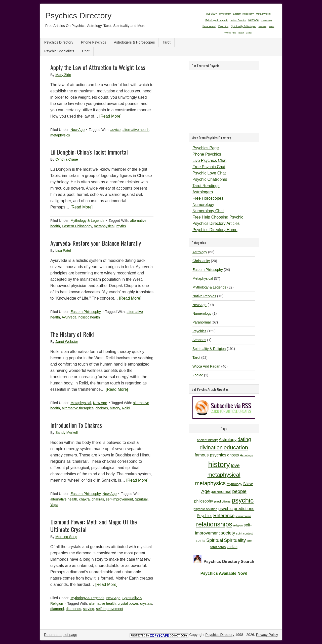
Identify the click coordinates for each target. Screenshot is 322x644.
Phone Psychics (94, 42)
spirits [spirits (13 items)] (201, 541)
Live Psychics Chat (209, 160)
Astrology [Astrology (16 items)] (228, 440)
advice (115, 130)
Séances (199, 340)
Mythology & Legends (87, 221)
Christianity (201, 261)
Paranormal (202, 322)
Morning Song (66, 537)
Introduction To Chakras (76, 425)
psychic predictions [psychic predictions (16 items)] (236, 509)
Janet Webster (67, 342)
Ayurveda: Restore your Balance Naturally (96, 243)
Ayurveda (69, 317)
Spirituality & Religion (209, 349)
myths (121, 226)
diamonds (73, 609)
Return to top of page (61, 635)
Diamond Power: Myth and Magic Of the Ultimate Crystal (94, 525)
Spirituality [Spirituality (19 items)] (235, 540)
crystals (146, 603)
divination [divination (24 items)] (211, 448)
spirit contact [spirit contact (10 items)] (244, 533)
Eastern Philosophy (77, 226)
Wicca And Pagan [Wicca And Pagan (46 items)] (234, 33)
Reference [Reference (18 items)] (224, 515)
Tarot (166, 42)
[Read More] (110, 116)
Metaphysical (81, 403)
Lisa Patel (63, 251)
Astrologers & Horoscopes (134, 42)
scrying (89, 609)
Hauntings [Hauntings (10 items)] (246, 455)
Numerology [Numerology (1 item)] (267, 20)
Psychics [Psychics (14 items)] (205, 516)
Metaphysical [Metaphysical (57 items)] (263, 14)
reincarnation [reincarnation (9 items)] (243, 516)
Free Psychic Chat (209, 167)
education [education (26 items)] (236, 448)
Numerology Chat (208, 211)
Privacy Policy (267, 635)
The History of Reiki (72, 334)
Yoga (54, 505)
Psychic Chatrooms (210, 179)
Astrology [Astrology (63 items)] (211, 14)
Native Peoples (204, 296)
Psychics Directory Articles (216, 223)
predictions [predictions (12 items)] (222, 501)
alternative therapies (78, 408)
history (115, 408)
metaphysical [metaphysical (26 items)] (224, 475)
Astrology (200, 252)
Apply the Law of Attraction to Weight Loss (98, 67)
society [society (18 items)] (228, 533)
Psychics (199, 331)
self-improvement (119, 499)
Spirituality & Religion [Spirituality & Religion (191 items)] (243, 26)
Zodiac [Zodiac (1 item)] (249, 33)
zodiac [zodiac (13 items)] (232, 547)
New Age (77, 130)
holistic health (89, 317)
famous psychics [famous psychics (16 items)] (210, 455)
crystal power (128, 603)
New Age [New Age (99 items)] (253, 20)
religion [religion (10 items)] (238, 525)
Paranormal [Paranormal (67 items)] (209, 26)
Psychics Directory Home (215, 230)
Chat (86, 51)
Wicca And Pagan (206, 366)
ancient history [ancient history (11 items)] (207, 440)
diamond (57, 609)
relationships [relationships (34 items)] (214, 524)
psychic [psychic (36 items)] (243, 500)
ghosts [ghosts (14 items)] (233, 455)
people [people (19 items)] (239, 491)
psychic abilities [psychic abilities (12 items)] (205, 509)
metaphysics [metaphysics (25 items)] (210, 483)
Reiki (126, 408)
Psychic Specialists (59, 51)
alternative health (136, 130)
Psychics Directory (78, 16)
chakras (102, 408)
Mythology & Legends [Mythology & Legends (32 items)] (216, 20)
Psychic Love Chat (209, 173)
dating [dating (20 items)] (244, 439)
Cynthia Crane (67, 159)
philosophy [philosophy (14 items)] (204, 501)
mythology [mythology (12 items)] (234, 484)
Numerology (203, 205)
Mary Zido (63, 75)
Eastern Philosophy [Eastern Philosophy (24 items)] (243, 14)
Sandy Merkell (67, 433)
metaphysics (60, 135)
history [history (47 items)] (219, 464)
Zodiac (198, 375)
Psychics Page (206, 148)
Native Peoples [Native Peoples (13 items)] (238, 20)
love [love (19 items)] (235, 465)
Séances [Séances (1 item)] (263, 27)
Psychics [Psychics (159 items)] (223, 26)
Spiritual (141, 499)
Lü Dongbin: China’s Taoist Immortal (89, 152)
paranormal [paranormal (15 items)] (221, 491)
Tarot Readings (206, 186)
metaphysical (104, 226)
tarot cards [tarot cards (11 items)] (218, 547)
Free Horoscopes (208, 198)
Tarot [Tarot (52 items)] (271, 26)
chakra (84, 499)
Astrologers (203, 192)
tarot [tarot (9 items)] (249, 541)
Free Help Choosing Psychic (218, 217)
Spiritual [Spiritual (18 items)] (215, 540)
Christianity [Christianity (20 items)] (225, 14)
